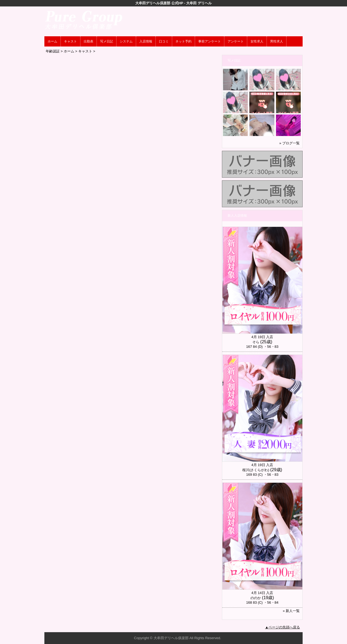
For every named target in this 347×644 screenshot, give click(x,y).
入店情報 (146, 41)
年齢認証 (53, 51)
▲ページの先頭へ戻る (282, 627)
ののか (256, 598)
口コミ (164, 41)
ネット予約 (183, 41)
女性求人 (257, 41)
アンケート (236, 41)
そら (256, 342)
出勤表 (88, 41)
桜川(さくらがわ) (256, 470)
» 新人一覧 (291, 611)
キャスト (70, 41)
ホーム (52, 41)
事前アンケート (210, 41)
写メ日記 (107, 41)
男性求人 (277, 41)
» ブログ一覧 (289, 143)
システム (126, 41)
